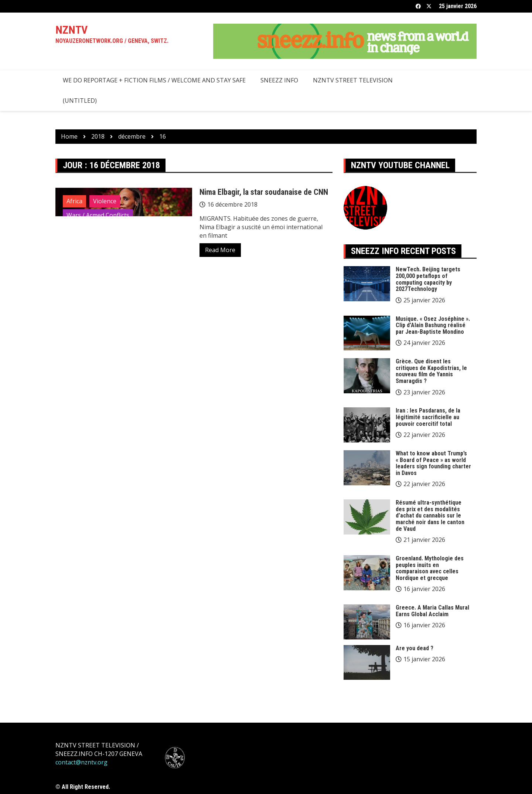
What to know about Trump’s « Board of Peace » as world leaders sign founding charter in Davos (433, 463)
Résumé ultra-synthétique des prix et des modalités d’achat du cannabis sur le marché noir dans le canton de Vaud (430, 515)
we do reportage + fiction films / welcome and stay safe (154, 80)
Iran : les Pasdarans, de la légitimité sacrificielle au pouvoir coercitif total (428, 417)
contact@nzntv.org (81, 762)
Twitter (429, 6)
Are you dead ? (415, 648)
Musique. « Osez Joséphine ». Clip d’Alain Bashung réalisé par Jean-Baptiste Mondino (433, 325)
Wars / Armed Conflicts (98, 215)
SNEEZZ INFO (279, 80)
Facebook (418, 6)
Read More (220, 250)
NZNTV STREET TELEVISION (353, 80)
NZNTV (71, 30)
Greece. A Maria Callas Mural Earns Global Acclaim (432, 611)
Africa (74, 201)
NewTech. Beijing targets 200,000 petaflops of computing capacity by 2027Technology (428, 279)
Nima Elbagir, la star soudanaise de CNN (264, 192)
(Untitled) (80, 101)
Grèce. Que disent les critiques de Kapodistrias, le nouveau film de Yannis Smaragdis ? (431, 371)
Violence (105, 201)
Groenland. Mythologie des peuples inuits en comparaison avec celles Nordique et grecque (430, 568)
